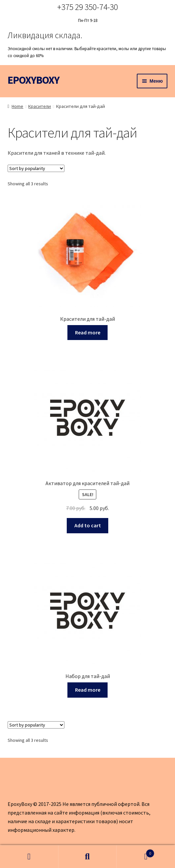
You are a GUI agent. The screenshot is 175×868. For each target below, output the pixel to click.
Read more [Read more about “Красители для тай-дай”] (88, 332)
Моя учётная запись (29, 857)
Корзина (135, 852)
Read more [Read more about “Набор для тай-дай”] (88, 690)
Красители (40, 106)
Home (17, 106)
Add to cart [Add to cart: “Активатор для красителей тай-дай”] (88, 525)
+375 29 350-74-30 (87, 7)
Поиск (88, 857)
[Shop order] (36, 168)
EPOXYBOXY (34, 80)
